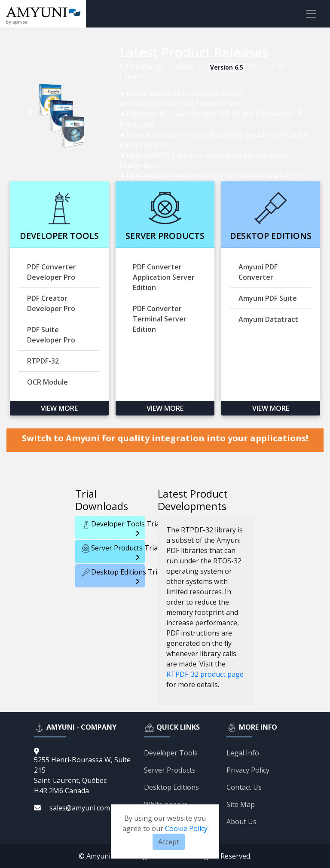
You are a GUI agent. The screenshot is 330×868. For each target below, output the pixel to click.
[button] (30, 113)
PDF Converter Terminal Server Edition (160, 319)
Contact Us (244, 787)
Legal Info (243, 753)
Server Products (170, 770)
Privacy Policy (248, 770)
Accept (169, 842)
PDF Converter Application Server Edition (164, 277)
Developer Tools (171, 753)
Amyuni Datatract (268, 319)
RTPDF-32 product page (205, 674)
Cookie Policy (186, 828)
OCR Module (47, 382)
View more (59, 408)
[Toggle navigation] (311, 14)
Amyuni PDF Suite (268, 298)
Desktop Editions (171, 787)
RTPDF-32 (43, 361)
